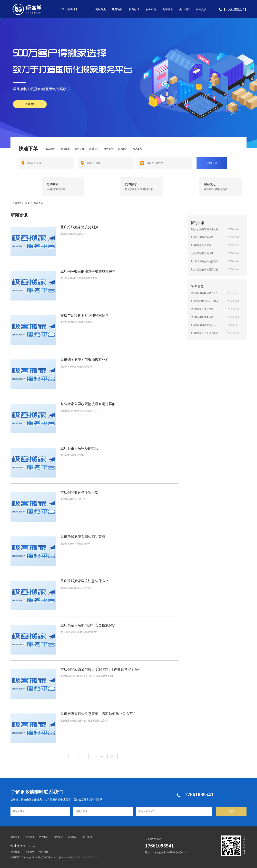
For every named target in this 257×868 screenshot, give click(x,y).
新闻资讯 (168, 9)
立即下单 (212, 163)
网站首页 (101, 9)
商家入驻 (201, 9)
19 (102, 757)
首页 (27, 203)
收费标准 (134, 9)
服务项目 (117, 9)
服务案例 (151, 9)
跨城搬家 (15, 852)
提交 (231, 811)
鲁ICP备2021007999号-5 (84, 857)
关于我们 (184, 9)
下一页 (112, 757)
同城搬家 (30, 852)
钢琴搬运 (44, 852)
